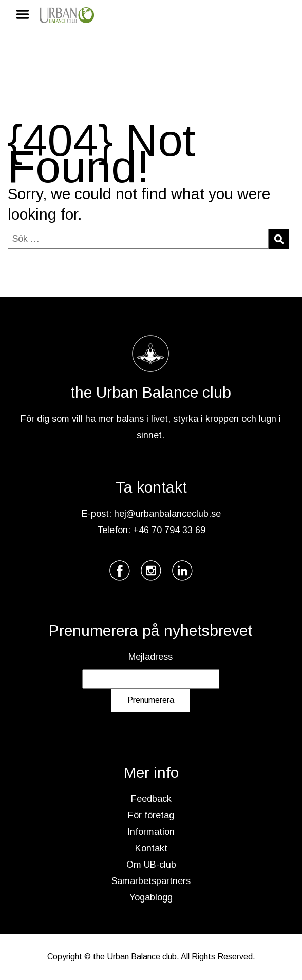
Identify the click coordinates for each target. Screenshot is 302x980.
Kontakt (151, 848)
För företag (151, 815)
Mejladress (150, 657)
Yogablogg (151, 897)
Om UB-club (151, 865)
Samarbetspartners (151, 881)
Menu (26, 14)
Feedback (151, 799)
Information (151, 832)
